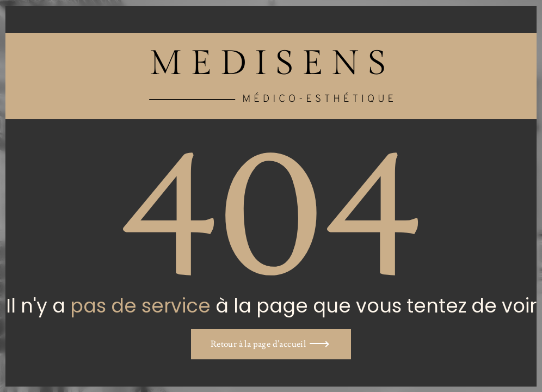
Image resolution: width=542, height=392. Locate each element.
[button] (271, 344)
